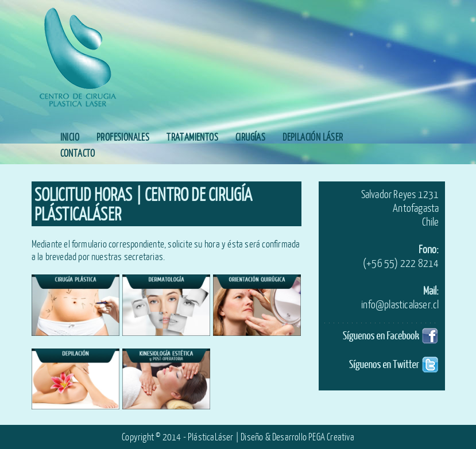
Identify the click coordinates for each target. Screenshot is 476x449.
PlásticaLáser (211, 437)
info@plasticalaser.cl (400, 304)
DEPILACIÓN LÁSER (313, 137)
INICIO (70, 137)
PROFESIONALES (123, 137)
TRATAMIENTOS (192, 137)
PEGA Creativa (331, 437)
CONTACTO (78, 153)
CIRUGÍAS (250, 137)
